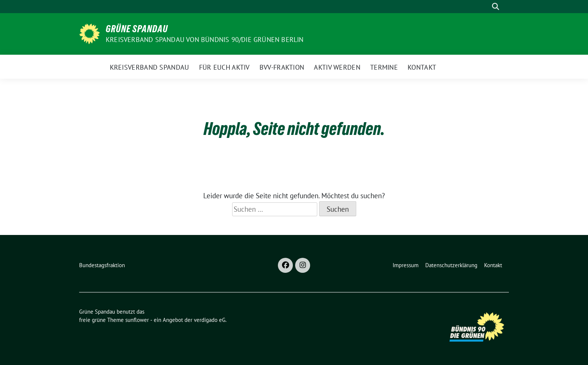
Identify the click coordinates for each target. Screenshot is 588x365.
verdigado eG (210, 320)
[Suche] (485, 7)
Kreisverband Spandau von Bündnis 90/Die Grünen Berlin (205, 40)
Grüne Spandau (137, 29)
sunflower (137, 320)
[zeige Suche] (496, 7)
